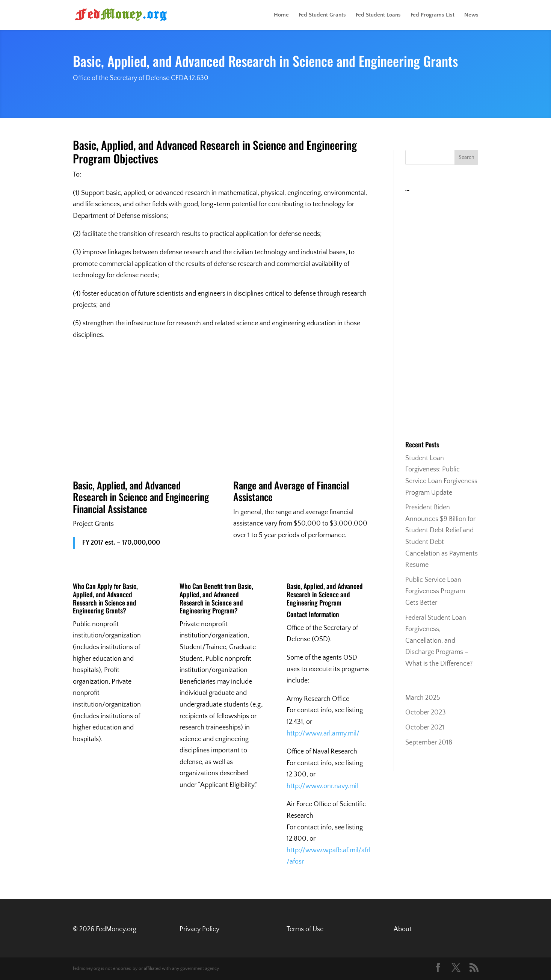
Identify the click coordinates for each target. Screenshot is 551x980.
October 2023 (426, 713)
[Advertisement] (222, 405)
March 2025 (423, 698)
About (403, 929)
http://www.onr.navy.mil (322, 786)
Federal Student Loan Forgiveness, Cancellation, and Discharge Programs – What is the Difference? (439, 641)
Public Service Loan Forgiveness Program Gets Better (435, 591)
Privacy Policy (199, 929)
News (471, 15)
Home (281, 15)
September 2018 (429, 743)
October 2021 (425, 728)
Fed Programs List (432, 15)
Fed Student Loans (378, 15)
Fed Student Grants (322, 15)
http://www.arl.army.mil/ (323, 734)
